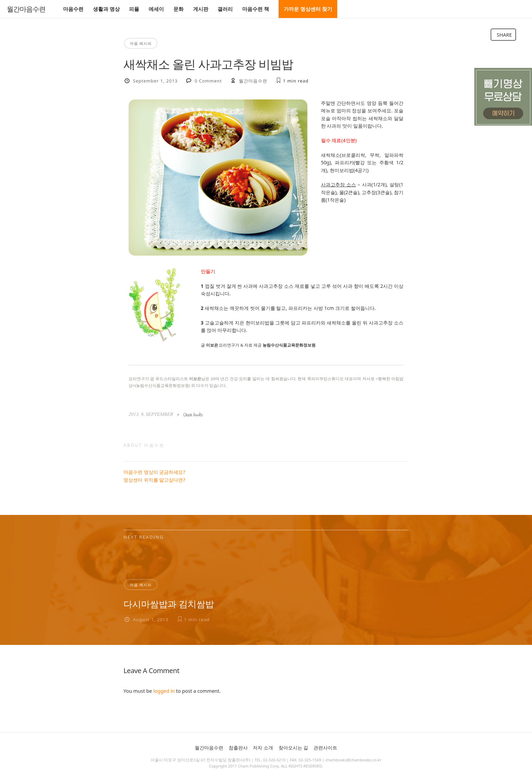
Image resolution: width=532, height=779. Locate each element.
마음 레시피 (141, 43)
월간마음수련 (26, 9)
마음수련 (73, 9)
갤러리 (225, 9)
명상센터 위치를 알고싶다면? (154, 480)
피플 (134, 9)
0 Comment (208, 81)
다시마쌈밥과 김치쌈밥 (169, 604)
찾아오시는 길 (293, 748)
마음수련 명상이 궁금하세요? (154, 472)
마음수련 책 (256, 9)
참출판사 (238, 748)
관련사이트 (325, 748)
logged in (164, 691)
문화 (178, 9)
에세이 (156, 9)
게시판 (201, 9)
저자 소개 (263, 748)
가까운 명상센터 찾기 (308, 9)
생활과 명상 (106, 9)
